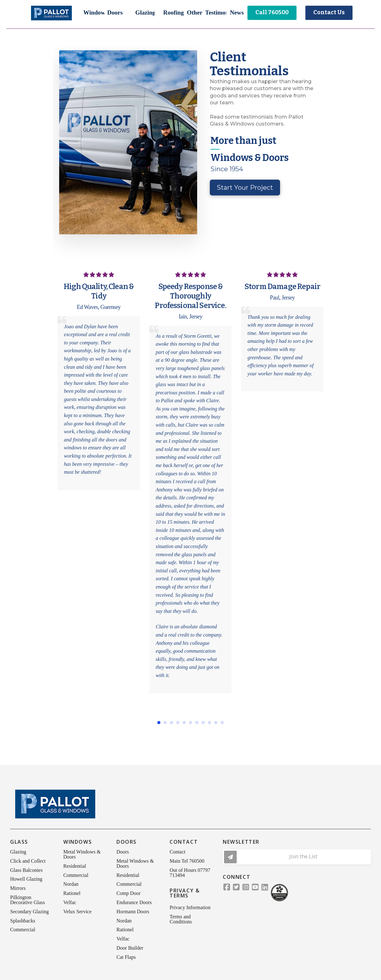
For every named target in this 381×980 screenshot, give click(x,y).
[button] (94, 13)
